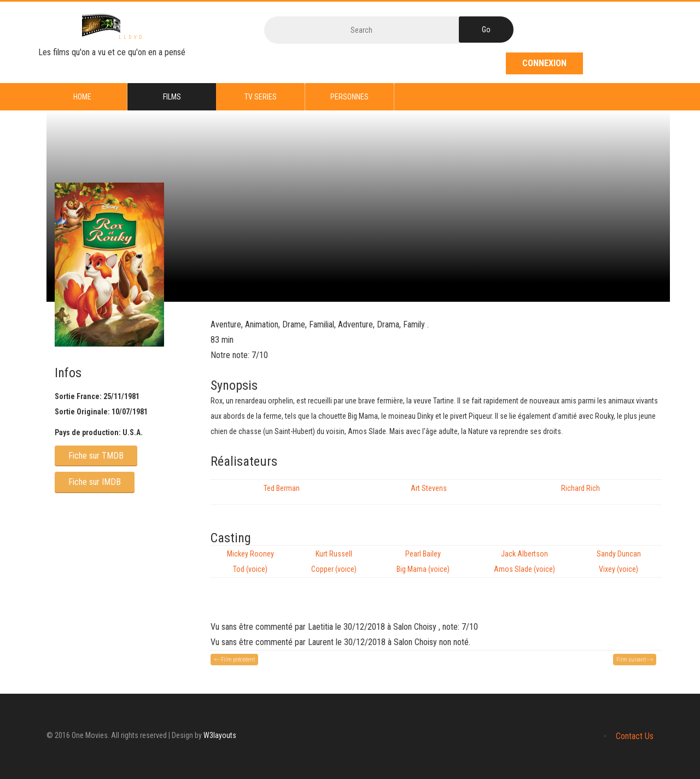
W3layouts (220, 735)
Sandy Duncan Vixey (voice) (619, 561)
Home (82, 97)
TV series (261, 97)
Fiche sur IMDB (95, 482)
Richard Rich (581, 488)
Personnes (349, 97)
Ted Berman (282, 488)
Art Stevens (429, 488)
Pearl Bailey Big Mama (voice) (423, 561)
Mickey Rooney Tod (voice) (250, 561)
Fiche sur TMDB (96, 456)
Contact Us (635, 736)
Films (172, 97)
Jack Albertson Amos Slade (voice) (524, 561)
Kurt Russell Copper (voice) (334, 561)
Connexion (544, 63)
